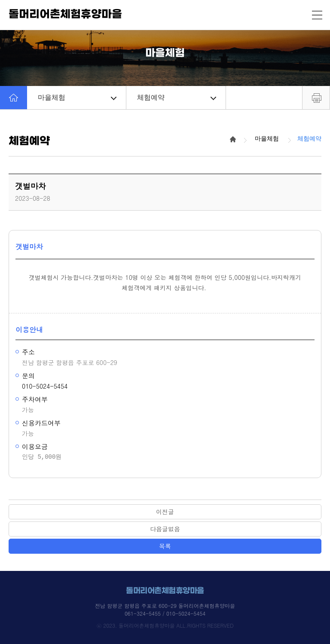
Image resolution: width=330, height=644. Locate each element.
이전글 (165, 512)
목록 (165, 546)
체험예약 (176, 97)
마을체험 (77, 97)
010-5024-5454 (45, 386)
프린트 (316, 98)
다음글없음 (165, 529)
